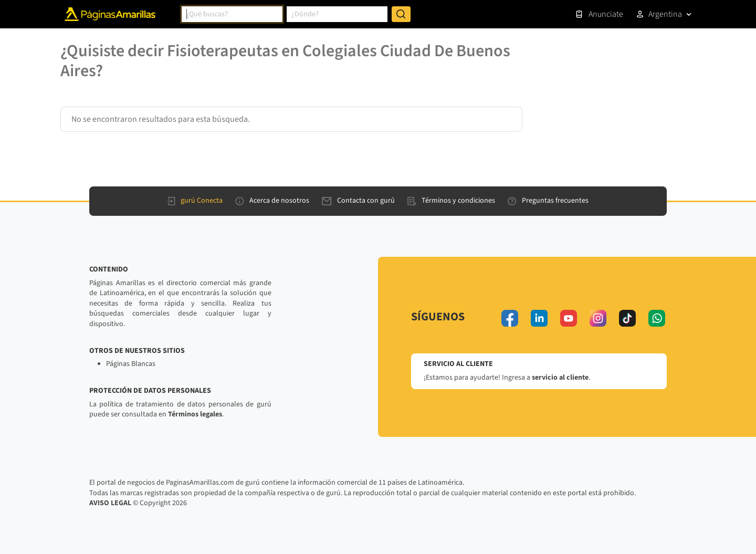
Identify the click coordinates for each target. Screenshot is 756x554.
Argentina (665, 14)
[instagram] (598, 318)
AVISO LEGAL (110, 503)
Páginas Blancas (131, 364)
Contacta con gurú (358, 201)
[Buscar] (401, 14)
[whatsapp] (657, 318)
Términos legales (195, 414)
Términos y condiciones (451, 201)
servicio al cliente (560, 378)
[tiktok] (627, 318)
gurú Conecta (195, 201)
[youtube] (569, 318)
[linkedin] (539, 318)
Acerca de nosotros (272, 201)
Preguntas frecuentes (548, 201)
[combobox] (232, 14)
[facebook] (510, 318)
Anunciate (599, 14)
